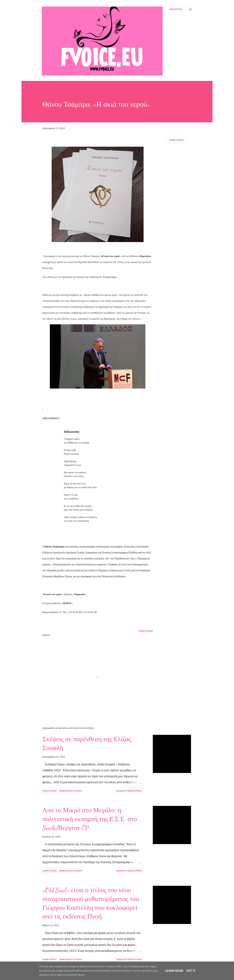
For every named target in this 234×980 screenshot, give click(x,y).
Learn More (174, 971)
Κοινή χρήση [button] (176, 140)
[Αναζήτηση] (176, 9)
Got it (191, 971)
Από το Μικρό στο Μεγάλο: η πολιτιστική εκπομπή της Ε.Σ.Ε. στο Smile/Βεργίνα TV (90, 819)
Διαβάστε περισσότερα (129, 791)
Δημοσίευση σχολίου (71, 791)
